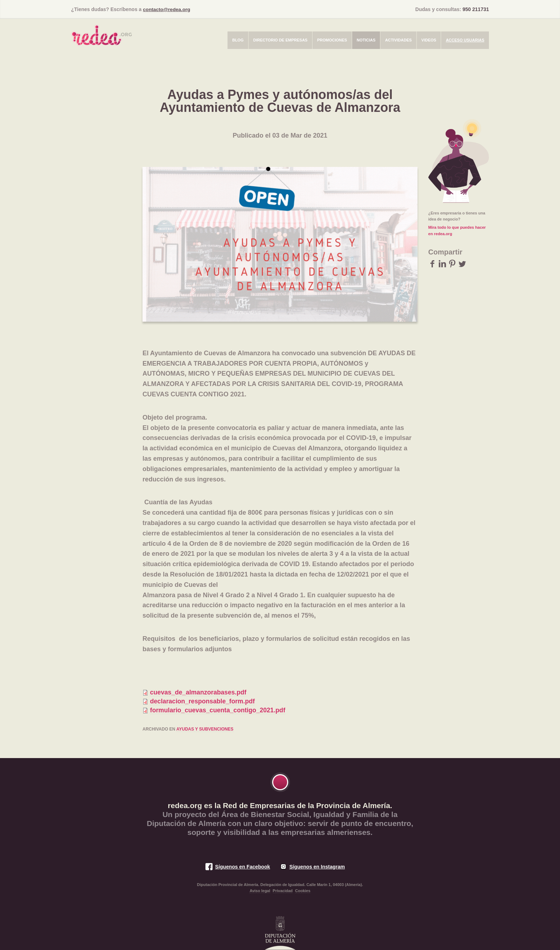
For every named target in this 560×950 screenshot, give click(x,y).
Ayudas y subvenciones (205, 729)
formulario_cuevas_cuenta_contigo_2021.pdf (219, 710)
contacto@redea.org (167, 9)
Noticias (366, 40)
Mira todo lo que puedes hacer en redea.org (457, 230)
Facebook (432, 263)
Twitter (462, 263)
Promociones (332, 40)
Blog (238, 40)
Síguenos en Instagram (317, 866)
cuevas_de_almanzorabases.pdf (199, 692)
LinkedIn (442, 263)
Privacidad (283, 891)
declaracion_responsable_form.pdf (203, 701)
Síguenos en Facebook (242, 866)
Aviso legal (260, 891)
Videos (429, 40)
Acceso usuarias (465, 40)
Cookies (303, 891)
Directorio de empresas (280, 40)
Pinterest (452, 263)
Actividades (398, 40)
